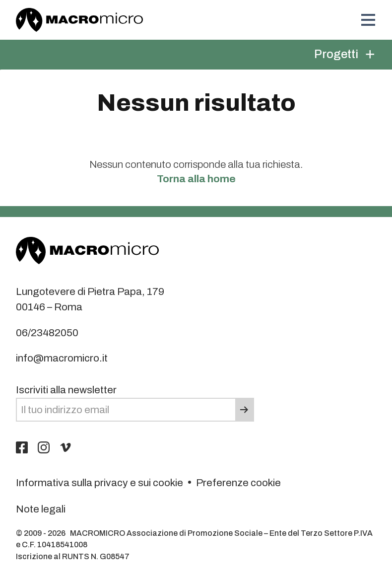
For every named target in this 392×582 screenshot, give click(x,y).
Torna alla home (196, 179)
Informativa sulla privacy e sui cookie (99, 483)
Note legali (41, 509)
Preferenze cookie (238, 483)
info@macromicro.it (62, 358)
